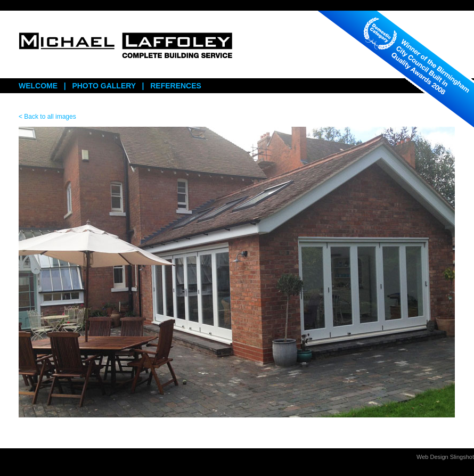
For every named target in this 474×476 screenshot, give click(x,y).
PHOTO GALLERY (104, 86)
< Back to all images (47, 117)
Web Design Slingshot (445, 457)
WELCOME (38, 86)
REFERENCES (176, 86)
